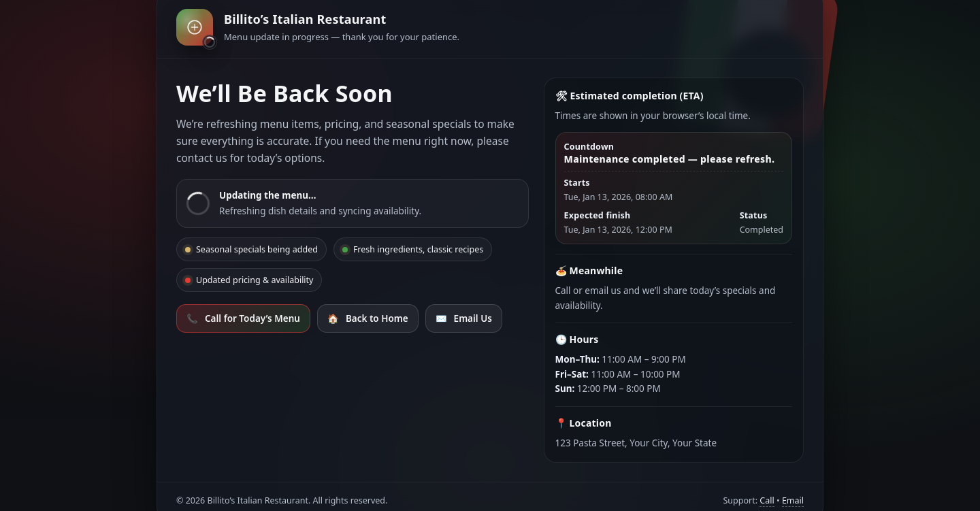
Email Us (464, 318)
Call (767, 500)
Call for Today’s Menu (243, 318)
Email (793, 500)
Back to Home (368, 318)
